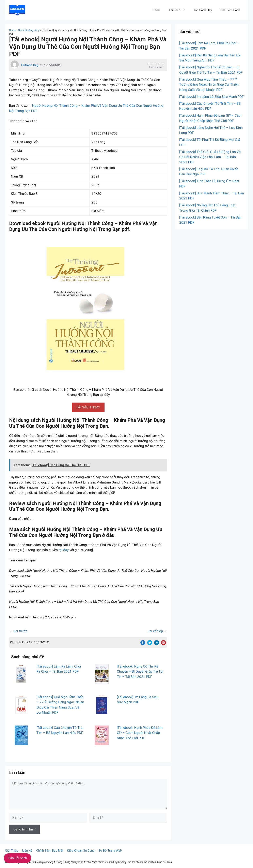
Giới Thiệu (12, 851)
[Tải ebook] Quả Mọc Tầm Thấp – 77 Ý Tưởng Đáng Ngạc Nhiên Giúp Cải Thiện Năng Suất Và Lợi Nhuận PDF (209, 85)
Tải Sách (179, 10)
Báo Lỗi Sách (18, 858)
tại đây (64, 550)
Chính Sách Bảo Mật (50, 851)
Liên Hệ (27, 851)
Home (157, 10)
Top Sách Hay (203, 10)
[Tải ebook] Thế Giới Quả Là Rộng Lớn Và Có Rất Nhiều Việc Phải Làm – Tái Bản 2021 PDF (210, 157)
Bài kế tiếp (155, 631)
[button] (88, 407)
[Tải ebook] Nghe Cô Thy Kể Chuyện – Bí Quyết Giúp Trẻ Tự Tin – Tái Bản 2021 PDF (140, 671)
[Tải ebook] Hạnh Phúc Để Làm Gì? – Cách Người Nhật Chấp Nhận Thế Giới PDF (140, 733)
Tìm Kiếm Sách (230, 10)
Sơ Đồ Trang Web (110, 851)
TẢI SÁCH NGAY (88, 407)
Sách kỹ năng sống (29, 30)
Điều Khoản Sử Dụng (81, 851)
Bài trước (20, 631)
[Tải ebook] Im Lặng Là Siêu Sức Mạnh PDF (211, 97)
